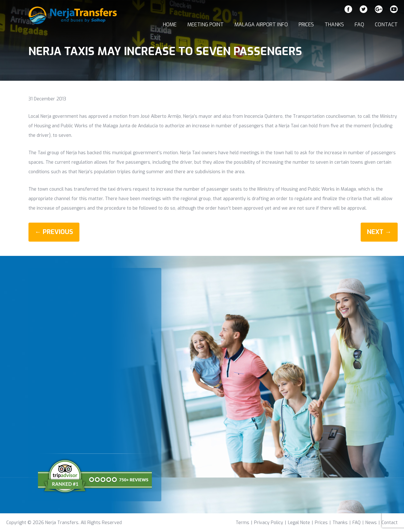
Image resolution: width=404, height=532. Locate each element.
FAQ (359, 25)
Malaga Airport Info (261, 25)
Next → (379, 232)
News (371, 523)
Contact (386, 25)
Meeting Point (205, 25)
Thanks (334, 25)
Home (170, 25)
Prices (306, 25)
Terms (242, 523)
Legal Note (299, 523)
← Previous (54, 232)
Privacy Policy (269, 523)
